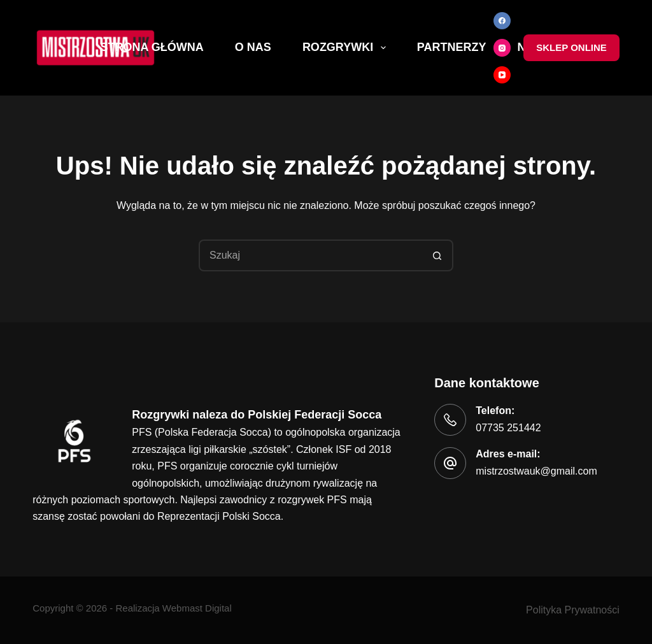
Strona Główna (152, 47)
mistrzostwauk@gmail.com (536, 471)
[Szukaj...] (310, 255)
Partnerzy (452, 47)
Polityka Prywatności (573, 610)
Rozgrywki (347, 48)
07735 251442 (508, 428)
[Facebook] (502, 21)
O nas (253, 47)
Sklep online (571, 47)
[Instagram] (502, 48)
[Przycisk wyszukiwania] (437, 255)
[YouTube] (502, 75)
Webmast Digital (197, 608)
